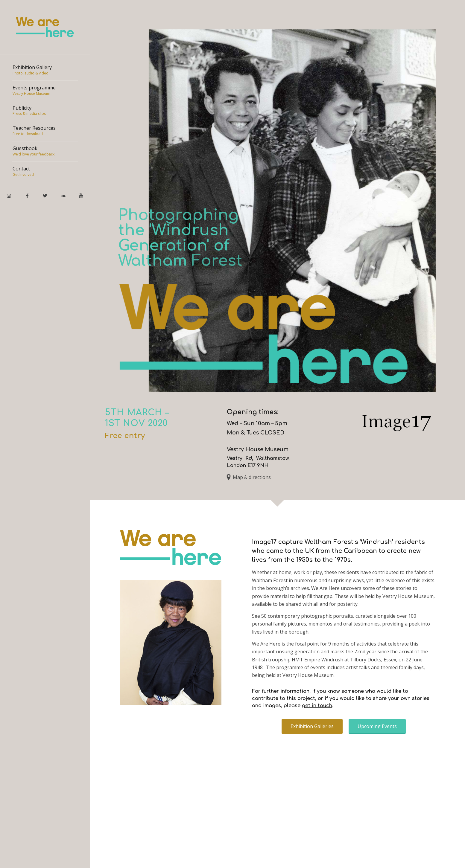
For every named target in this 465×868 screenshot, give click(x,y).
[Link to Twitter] (45, 196)
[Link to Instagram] (9, 196)
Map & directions (252, 477)
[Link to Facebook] (27, 196)
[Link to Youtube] (81, 196)
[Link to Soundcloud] (63, 196)
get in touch (317, 706)
